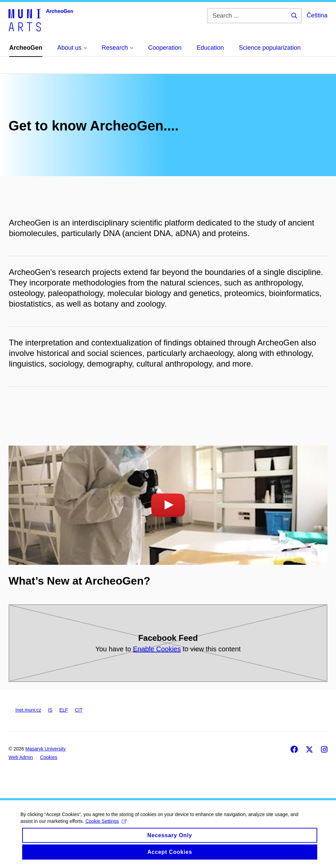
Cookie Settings (106, 827)
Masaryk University (45, 749)
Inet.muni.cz (28, 710)
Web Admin (21, 757)
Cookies (49, 757)
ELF (64, 710)
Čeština (317, 15)
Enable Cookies (157, 649)
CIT (79, 710)
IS (50, 710)
